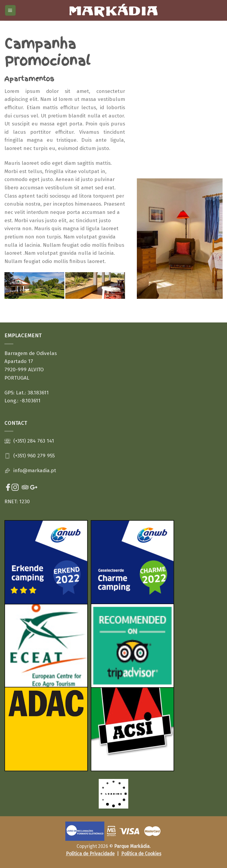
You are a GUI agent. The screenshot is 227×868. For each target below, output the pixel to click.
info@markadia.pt (35, 471)
